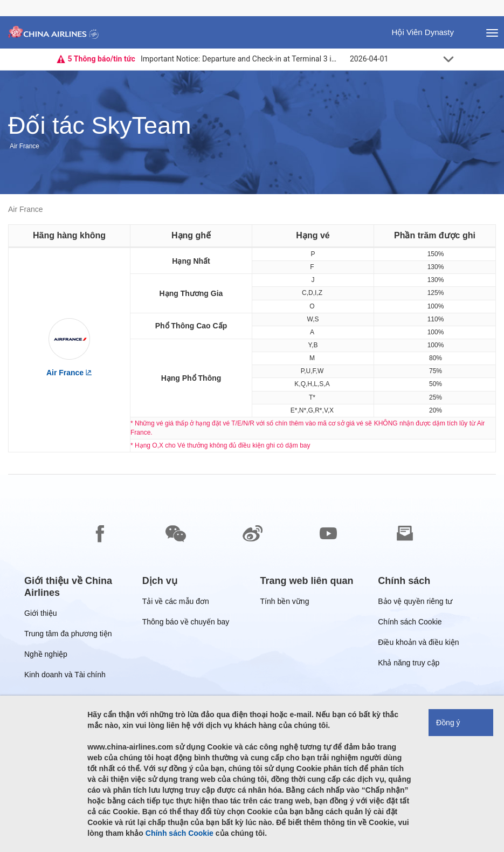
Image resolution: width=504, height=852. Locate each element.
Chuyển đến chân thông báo (8, 0)
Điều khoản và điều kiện (418, 644)
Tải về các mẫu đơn (176, 603)
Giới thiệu (41, 615)
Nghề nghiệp (46, 656)
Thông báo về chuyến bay (186, 624)
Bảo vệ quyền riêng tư (415, 603)
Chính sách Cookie (410, 624)
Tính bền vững (285, 603)
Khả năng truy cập (409, 665)
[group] (75, 587)
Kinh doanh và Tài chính (65, 676)
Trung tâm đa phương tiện (68, 635)
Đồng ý (448, 723)
